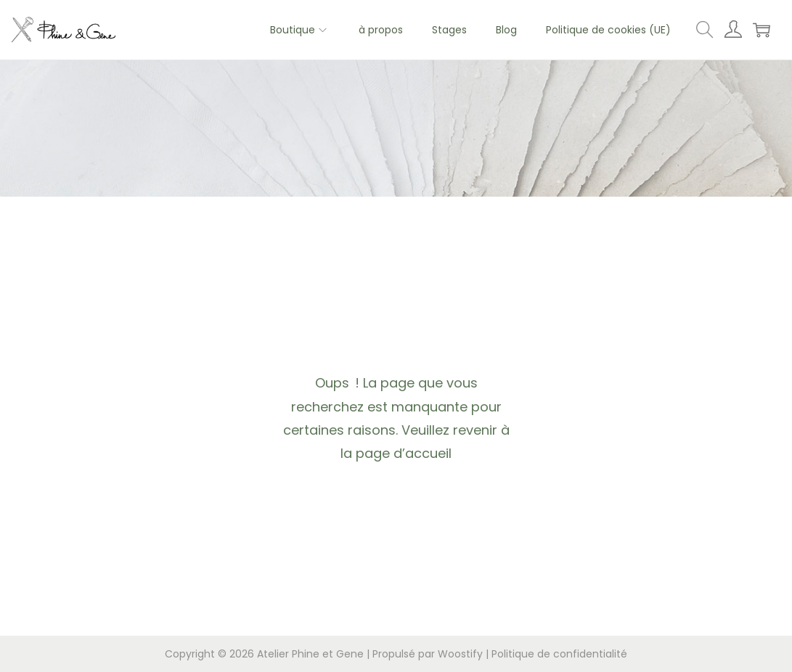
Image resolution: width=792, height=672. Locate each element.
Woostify (460, 654)
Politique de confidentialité (559, 654)
